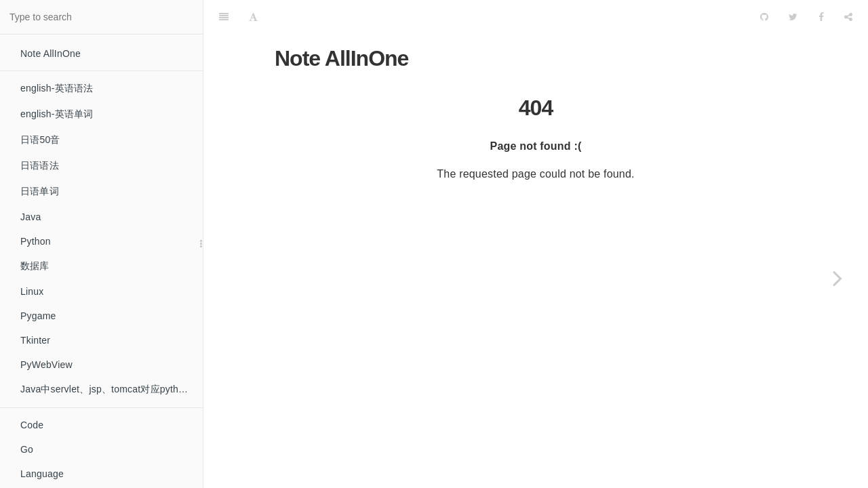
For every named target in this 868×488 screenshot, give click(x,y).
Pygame (38, 316)
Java (31, 217)
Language (42, 474)
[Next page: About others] (837, 278)
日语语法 (40, 165)
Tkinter (35, 340)
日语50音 (40, 140)
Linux (32, 291)
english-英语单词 (57, 114)
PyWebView (46, 365)
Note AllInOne (51, 54)
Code (32, 425)
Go (27, 449)
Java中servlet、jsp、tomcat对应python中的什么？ (112, 389)
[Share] (848, 17)
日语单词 (40, 191)
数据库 (35, 266)
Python (36, 241)
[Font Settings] (253, 17)
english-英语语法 (57, 88)
